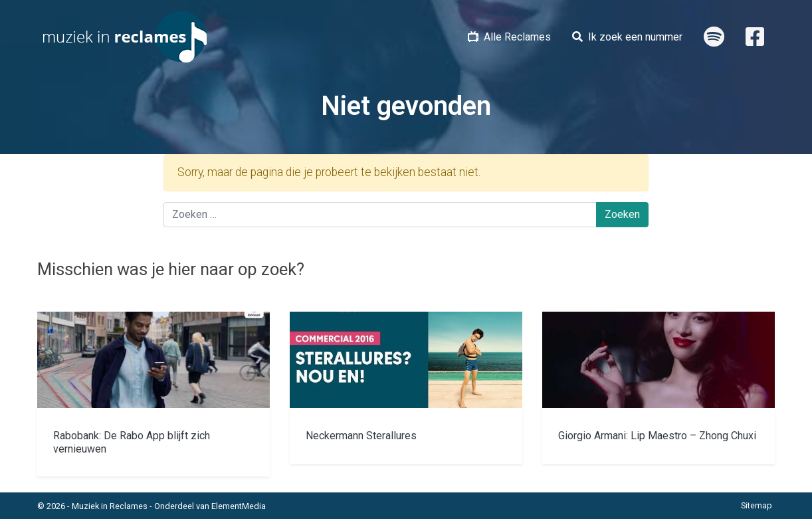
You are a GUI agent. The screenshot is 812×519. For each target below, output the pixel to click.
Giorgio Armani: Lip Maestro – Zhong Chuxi (657, 436)
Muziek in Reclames (110, 506)
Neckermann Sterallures (361, 436)
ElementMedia (239, 506)
